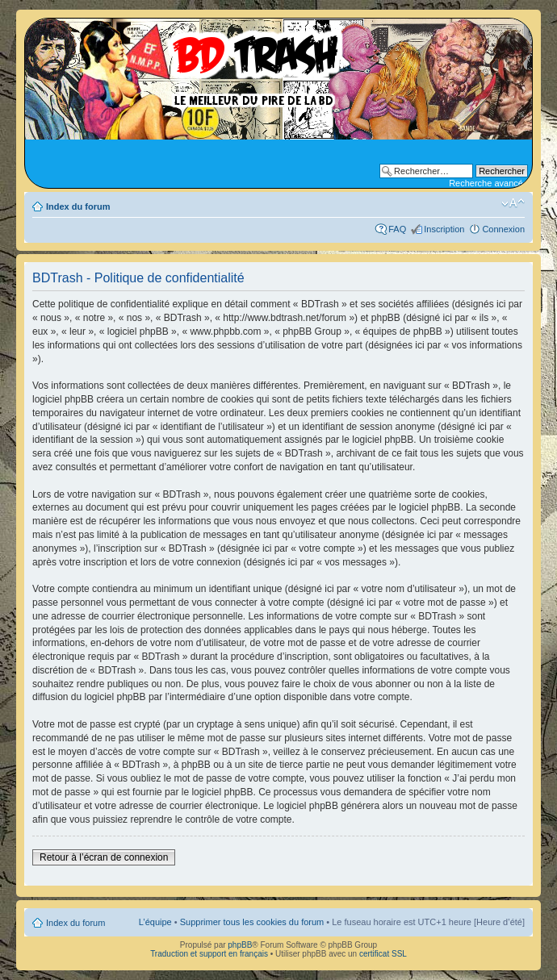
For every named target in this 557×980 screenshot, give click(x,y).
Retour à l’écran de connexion (104, 857)
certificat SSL (383, 954)
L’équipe (155, 922)
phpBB (240, 945)
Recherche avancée (488, 183)
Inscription (444, 229)
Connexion (503, 229)
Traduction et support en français (209, 954)
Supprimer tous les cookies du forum (252, 922)
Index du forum (78, 206)
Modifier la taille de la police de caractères (513, 203)
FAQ (397, 229)
